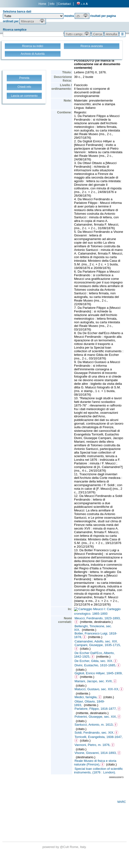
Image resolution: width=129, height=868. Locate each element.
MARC (122, 802)
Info (52, 4)
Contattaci (64, 4)
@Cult (65, 847)
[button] (82, 16)
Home (42, 4)
